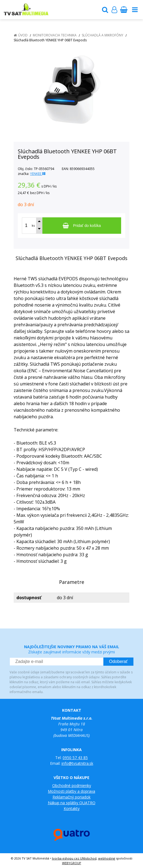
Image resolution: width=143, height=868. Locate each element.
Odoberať (118, 661)
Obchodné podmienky (72, 785)
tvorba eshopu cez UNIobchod (74, 858)
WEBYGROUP (72, 863)
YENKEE (38, 174)
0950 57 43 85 (75, 758)
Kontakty (72, 808)
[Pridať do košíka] (82, 226)
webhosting (107, 858)
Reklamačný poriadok (71, 797)
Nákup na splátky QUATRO (72, 803)
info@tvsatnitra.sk (77, 763)
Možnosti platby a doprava (71, 791)
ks (33, 225)
